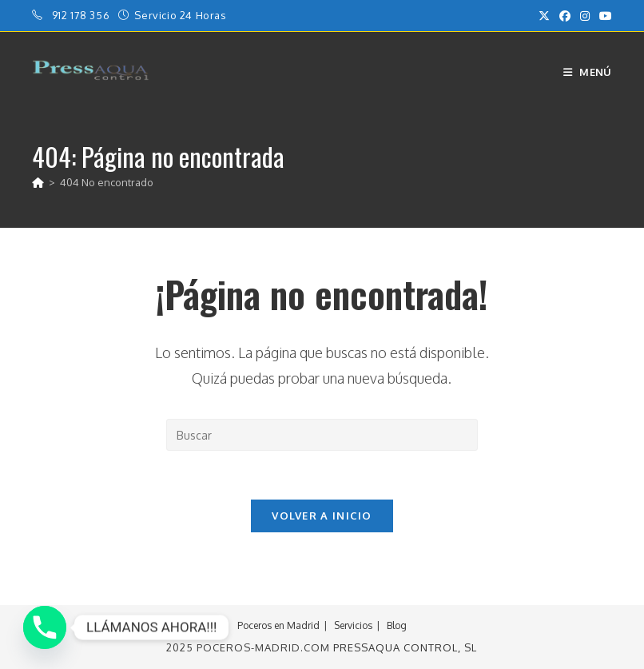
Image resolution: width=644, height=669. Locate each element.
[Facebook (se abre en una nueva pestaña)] (565, 16)
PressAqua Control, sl (405, 647)
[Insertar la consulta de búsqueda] (322, 435)
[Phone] (45, 627)
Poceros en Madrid (278, 625)
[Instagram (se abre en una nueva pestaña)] (585, 16)
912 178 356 (82, 15)
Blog (397, 625)
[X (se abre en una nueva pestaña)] (544, 16)
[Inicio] (38, 182)
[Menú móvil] (588, 72)
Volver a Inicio (322, 516)
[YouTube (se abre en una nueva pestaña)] (603, 16)
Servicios (353, 625)
